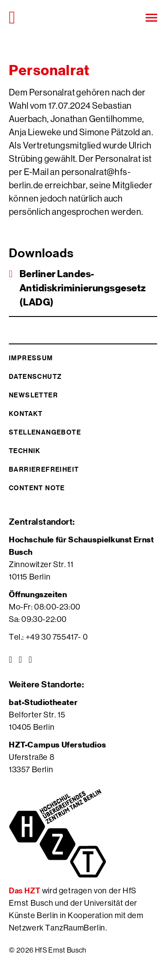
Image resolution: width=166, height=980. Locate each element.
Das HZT (25, 890)
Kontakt (26, 414)
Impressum (31, 358)
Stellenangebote (45, 432)
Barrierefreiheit (44, 469)
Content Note (37, 488)
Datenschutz (35, 376)
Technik (25, 451)
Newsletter (33, 395)
